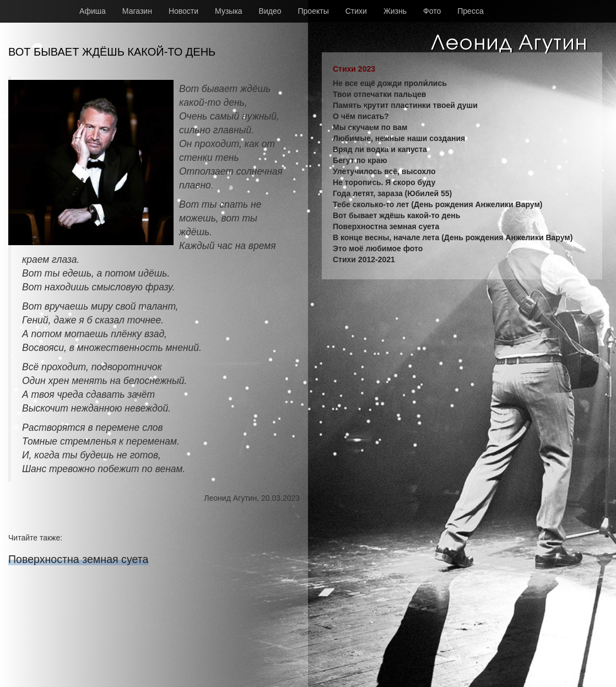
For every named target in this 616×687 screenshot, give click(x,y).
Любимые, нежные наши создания (399, 138)
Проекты (314, 11)
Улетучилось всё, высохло (384, 171)
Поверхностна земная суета (78, 559)
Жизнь (395, 11)
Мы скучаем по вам (370, 127)
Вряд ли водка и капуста (380, 149)
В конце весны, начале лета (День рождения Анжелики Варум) (453, 237)
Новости (183, 11)
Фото (432, 11)
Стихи (356, 11)
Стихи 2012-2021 (364, 259)
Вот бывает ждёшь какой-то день (396, 215)
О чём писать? (361, 116)
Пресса (470, 11)
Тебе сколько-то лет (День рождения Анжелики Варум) (437, 204)
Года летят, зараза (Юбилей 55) (392, 193)
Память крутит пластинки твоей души (405, 105)
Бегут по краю (360, 160)
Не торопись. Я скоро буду (384, 182)
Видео (270, 11)
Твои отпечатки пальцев (379, 94)
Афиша (93, 11)
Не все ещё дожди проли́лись (390, 83)
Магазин (137, 11)
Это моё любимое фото (378, 248)
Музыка (229, 11)
